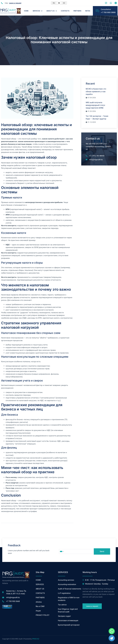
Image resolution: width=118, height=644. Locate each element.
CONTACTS (65, 11)
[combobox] (62, 551)
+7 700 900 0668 (108, 12)
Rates (88, 11)
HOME (26, 11)
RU (54, 3)
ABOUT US (52, 11)
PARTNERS (77, 11)
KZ (64, 3)
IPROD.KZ (36, 639)
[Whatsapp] (112, 631)
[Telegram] (112, 638)
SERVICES (38, 11)
